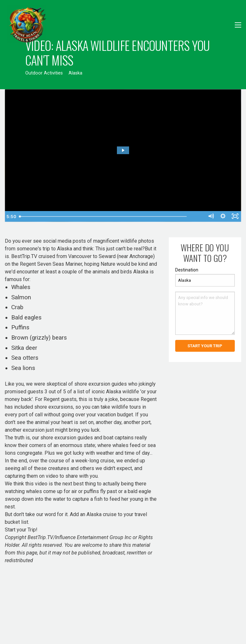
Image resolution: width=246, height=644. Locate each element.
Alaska (75, 73)
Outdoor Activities (44, 73)
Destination (187, 270)
